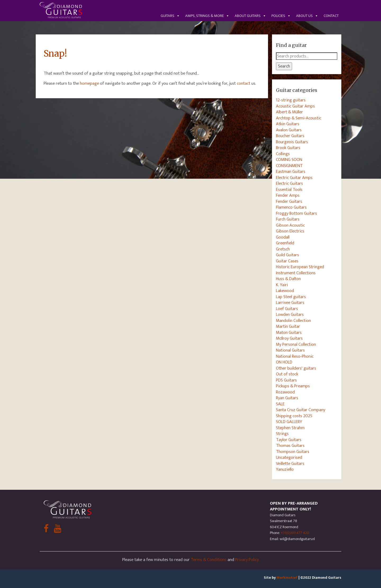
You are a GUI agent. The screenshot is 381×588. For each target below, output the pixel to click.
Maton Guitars (289, 333)
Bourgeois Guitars (292, 142)
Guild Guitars (287, 255)
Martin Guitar (288, 326)
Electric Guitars (289, 183)
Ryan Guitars (287, 398)
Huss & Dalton (288, 279)
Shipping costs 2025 (294, 416)
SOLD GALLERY (289, 422)
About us (307, 16)
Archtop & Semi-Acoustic (299, 118)
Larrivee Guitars (290, 303)
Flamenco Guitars (291, 207)
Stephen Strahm (290, 428)
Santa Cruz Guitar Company (301, 410)
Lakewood (285, 291)
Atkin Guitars (288, 124)
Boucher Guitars (290, 136)
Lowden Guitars (290, 315)
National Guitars (290, 350)
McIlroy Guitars (289, 338)
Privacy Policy (247, 560)
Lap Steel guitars (291, 297)
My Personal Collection (296, 344)
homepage (89, 83)
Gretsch (283, 249)
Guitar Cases (287, 261)
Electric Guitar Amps (294, 178)
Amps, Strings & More (207, 16)
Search (284, 66)
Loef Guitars (287, 309)
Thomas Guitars (290, 446)
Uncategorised (289, 457)
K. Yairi (282, 285)
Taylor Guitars (289, 440)
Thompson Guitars (293, 452)
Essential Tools (289, 190)
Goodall (283, 237)
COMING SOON (289, 160)
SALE (280, 404)
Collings (283, 154)
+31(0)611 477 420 (295, 533)
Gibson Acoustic (290, 225)
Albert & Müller (289, 112)
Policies (281, 16)
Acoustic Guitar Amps (295, 106)
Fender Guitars (289, 201)
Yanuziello (285, 469)
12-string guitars (291, 100)
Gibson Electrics (290, 231)
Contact (331, 16)
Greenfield (285, 243)
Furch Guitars (288, 219)
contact (244, 83)
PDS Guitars (286, 380)
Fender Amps (288, 195)
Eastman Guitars (291, 172)
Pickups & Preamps (293, 386)
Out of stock (287, 374)
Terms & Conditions (209, 560)
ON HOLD (284, 362)
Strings (282, 434)
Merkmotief (287, 578)
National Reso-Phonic (295, 356)
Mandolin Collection (293, 321)
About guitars (250, 16)
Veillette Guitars (290, 464)
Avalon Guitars (289, 130)
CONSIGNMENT (289, 166)
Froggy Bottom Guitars (296, 213)
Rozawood (285, 392)
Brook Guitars (288, 148)
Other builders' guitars (296, 368)
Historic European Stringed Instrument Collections (300, 270)
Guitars (170, 16)
